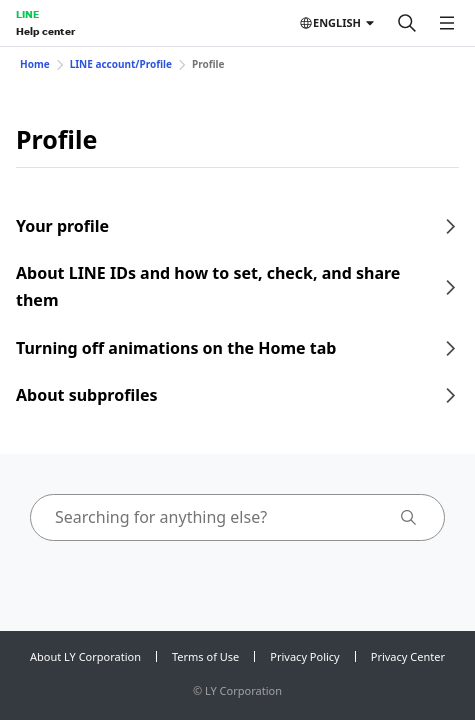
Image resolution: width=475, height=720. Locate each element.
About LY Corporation (85, 656)
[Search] (407, 23)
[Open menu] (447, 23)
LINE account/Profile (121, 64)
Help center (45, 31)
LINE (27, 14)
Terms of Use (205, 656)
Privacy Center (408, 656)
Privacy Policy (304, 656)
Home (35, 64)
